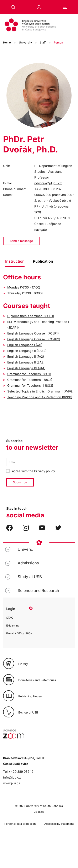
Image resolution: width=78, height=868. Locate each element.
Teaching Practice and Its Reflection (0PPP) (40, 397)
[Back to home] (39, 25)
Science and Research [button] (38, 591)
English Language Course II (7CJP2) (34, 339)
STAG (10, 618)
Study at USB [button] (30, 577)
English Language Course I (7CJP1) (33, 333)
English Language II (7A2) (26, 357)
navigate (41, 230)
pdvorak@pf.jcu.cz (48, 183)
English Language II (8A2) (26, 362)
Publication (43, 261)
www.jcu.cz (12, 783)
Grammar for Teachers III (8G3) (30, 386)
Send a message (21, 241)
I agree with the (31, 471)
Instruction (15, 261)
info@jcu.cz (12, 777)
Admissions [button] (28, 563)
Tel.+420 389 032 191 (19, 772)
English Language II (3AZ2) (27, 351)
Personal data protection (20, 824)
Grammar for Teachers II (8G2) (30, 380)
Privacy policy (45, 471)
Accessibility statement (59, 824)
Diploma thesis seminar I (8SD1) (31, 316)
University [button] (27, 549)
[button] (13, 7)
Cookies (39, 812)
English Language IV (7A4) (26, 368)
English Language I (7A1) (25, 345)
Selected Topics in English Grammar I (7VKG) (40, 391)
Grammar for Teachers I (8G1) (29, 374)
